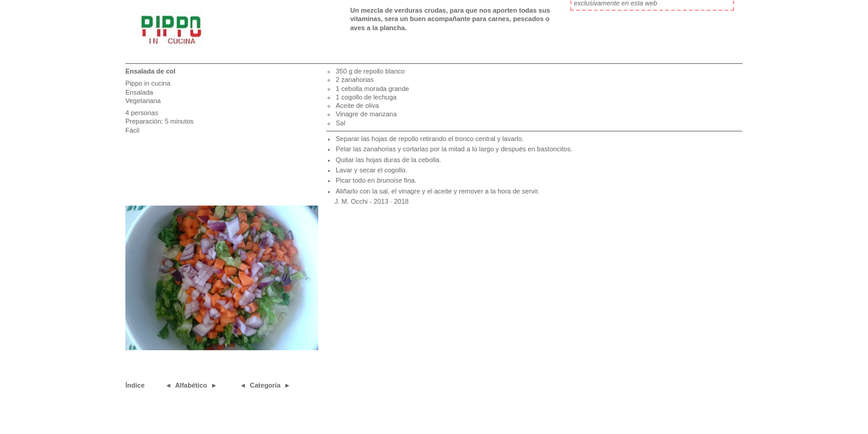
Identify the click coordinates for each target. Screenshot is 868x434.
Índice (135, 385)
